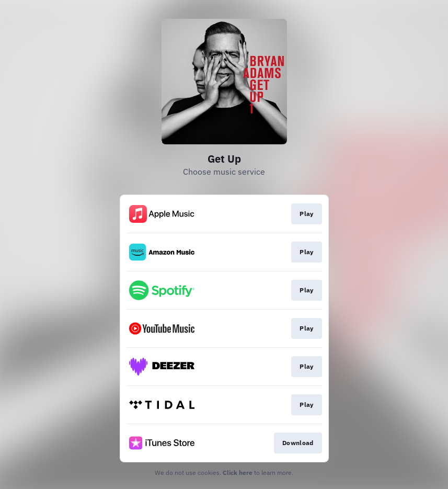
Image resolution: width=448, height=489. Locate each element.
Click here (238, 473)
